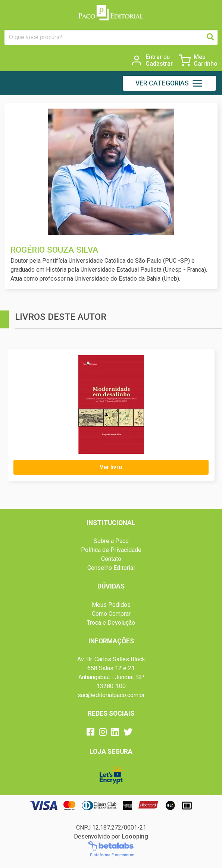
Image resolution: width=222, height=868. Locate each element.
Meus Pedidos (111, 605)
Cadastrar (159, 64)
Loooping (135, 836)
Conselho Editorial (111, 568)
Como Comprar (111, 614)
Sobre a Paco (111, 541)
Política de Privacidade (111, 550)
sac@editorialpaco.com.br (111, 695)
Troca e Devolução (111, 623)
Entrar (158, 57)
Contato (111, 559)
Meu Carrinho (206, 60)
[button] (169, 83)
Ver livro (111, 467)
